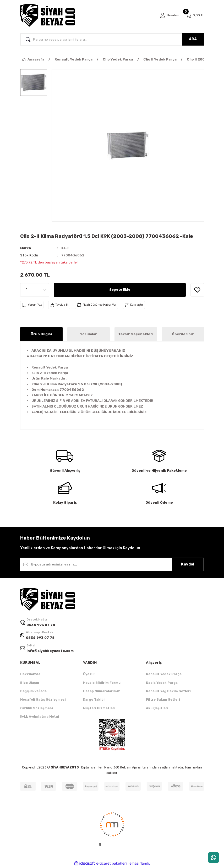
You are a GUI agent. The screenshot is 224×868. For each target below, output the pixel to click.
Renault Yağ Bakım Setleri (168, 692)
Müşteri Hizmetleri (99, 709)
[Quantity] (35, 290)
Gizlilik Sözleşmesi (37, 709)
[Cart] (195, 16)
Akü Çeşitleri (157, 709)
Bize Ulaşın (30, 683)
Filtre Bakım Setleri (163, 700)
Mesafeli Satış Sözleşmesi (43, 700)
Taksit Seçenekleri (136, 334)
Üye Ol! (89, 675)
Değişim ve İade (33, 692)
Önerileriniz (183, 334)
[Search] (112, 39)
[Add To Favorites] (197, 290)
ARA (193, 39)
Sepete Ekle (120, 290)
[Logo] (48, 15)
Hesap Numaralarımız (102, 692)
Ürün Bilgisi (41, 334)
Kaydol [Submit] (188, 564)
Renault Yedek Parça (164, 675)
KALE (66, 248)
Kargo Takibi (94, 700)
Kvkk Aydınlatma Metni (40, 717)
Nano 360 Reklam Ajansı (123, 768)
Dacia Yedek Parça (162, 683)
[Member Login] (169, 15)
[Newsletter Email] (112, 564)
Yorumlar (89, 334)
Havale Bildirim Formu (102, 683)
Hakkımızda (30, 675)
